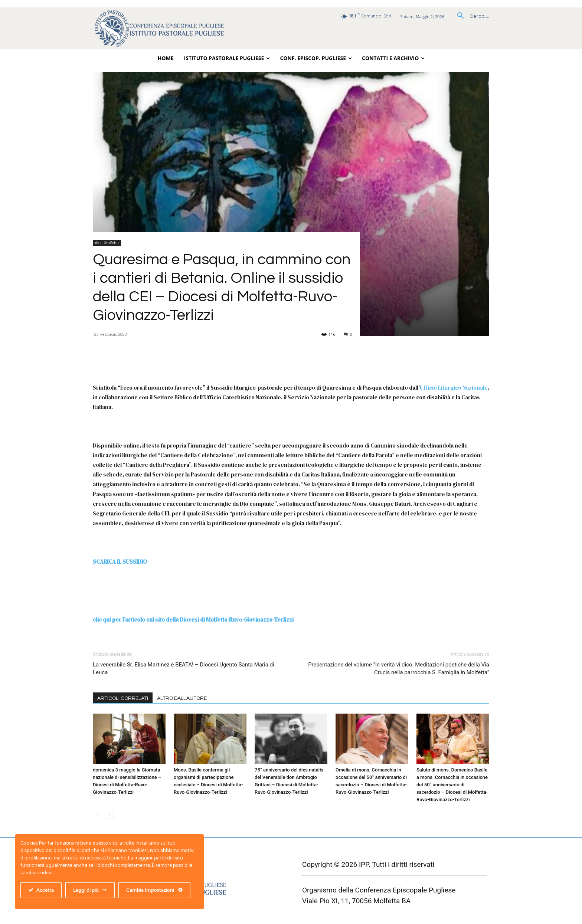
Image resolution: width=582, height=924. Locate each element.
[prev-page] (97, 814)
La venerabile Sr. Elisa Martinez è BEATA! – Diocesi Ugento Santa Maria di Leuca (184, 669)
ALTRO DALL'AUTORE (182, 698)
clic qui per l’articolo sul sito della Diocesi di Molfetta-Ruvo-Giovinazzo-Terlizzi (193, 620)
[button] (470, 16)
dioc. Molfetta (107, 243)
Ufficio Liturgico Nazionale (454, 388)
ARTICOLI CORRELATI (123, 698)
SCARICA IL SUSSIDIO (120, 562)
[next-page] (109, 814)
